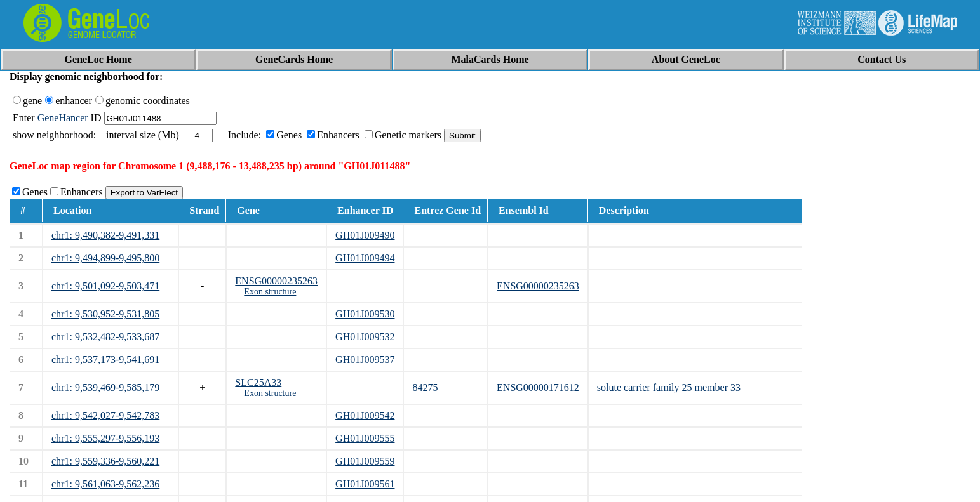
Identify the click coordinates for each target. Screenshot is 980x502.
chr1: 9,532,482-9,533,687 (105, 337)
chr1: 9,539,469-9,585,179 (105, 387)
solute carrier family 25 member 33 (669, 387)
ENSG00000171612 (538, 387)
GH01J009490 (365, 235)
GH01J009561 (365, 484)
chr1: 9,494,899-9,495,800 (105, 258)
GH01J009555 (365, 438)
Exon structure (270, 292)
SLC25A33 (258, 382)
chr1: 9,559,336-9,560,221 (105, 461)
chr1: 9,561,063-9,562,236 (105, 484)
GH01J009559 (365, 461)
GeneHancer (63, 118)
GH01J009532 (365, 337)
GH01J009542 (365, 415)
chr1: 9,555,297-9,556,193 (105, 438)
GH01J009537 (365, 360)
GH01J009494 (365, 258)
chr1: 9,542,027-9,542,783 (105, 415)
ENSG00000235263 (276, 281)
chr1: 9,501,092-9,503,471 (105, 286)
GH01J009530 (365, 314)
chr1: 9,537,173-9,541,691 (105, 360)
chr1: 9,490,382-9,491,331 (105, 235)
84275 (425, 387)
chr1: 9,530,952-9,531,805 (105, 314)
